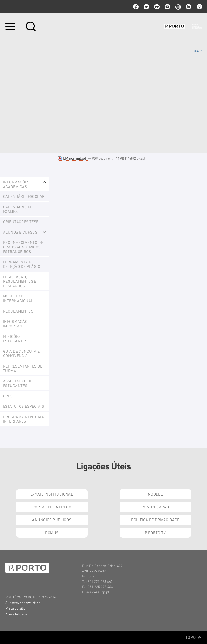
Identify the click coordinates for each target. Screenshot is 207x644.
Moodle (155, 494)
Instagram (199, 7)
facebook (136, 7)
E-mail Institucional (52, 494)
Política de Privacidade (155, 520)
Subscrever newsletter (23, 602)
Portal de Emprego (52, 507)
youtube (167, 7)
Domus (52, 532)
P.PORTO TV (155, 532)
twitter (146, 7)
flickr (157, 7)
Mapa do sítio (15, 608)
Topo (193, 637)
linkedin (188, 7)
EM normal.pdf (73, 158)
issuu (178, 7)
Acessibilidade (16, 614)
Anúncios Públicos (52, 520)
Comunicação (155, 507)
